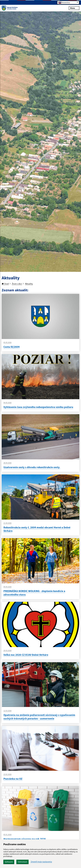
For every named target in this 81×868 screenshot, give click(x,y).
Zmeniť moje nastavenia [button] (41, 862)
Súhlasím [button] (9, 862)
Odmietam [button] (22, 862)
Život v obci (17, 284)
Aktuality (29, 284)
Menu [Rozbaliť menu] (74, 8)
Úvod (5, 284)
